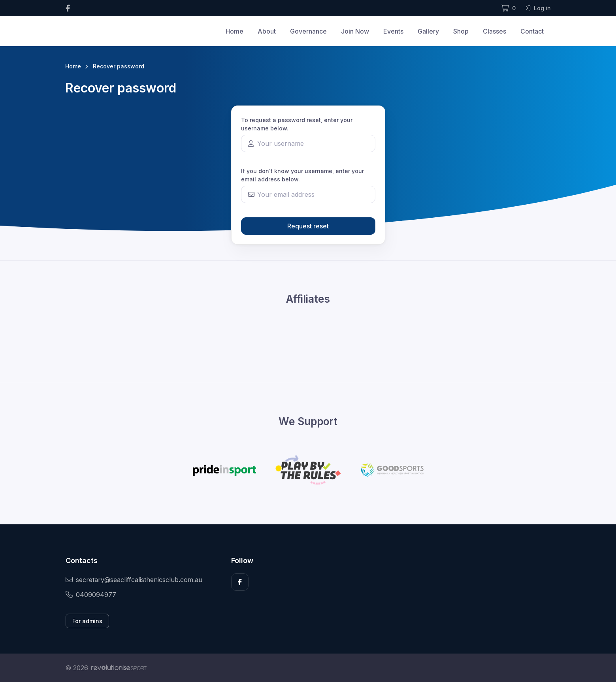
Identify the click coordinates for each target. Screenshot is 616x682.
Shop (461, 31)
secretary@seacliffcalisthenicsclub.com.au (134, 580)
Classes (494, 31)
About (267, 31)
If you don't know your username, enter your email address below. (302, 175)
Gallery (428, 31)
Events (393, 31)
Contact (532, 31)
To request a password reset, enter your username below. (297, 124)
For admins (87, 621)
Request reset (308, 226)
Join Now (355, 31)
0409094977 (91, 595)
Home (235, 31)
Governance (308, 31)
